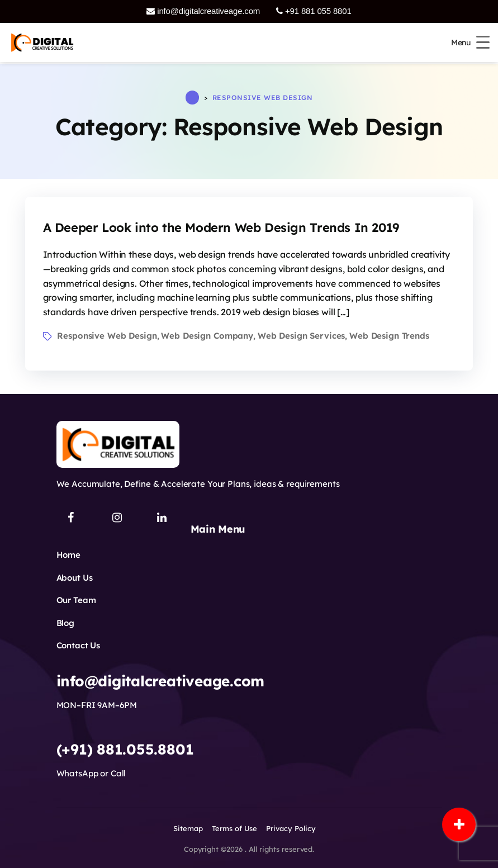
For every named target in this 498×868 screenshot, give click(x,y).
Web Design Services (301, 336)
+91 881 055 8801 (314, 11)
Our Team (76, 600)
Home (68, 555)
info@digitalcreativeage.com (203, 11)
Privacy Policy (291, 828)
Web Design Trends (389, 336)
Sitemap (188, 828)
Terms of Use (235, 828)
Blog (65, 623)
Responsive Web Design (107, 336)
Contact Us (79, 645)
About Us (75, 578)
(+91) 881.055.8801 (125, 749)
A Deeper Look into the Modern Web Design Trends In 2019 (221, 227)
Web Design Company (207, 336)
